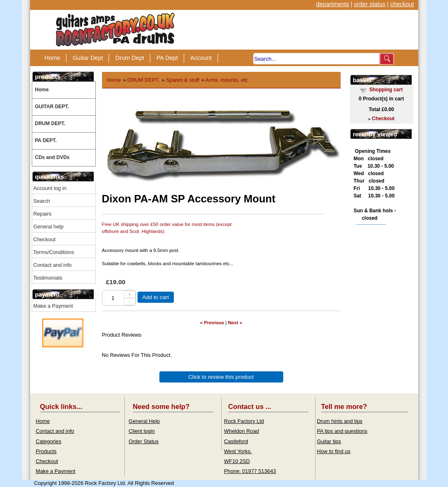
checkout (402, 4)
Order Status (144, 441)
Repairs (43, 214)
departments (332, 4)
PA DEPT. (46, 140)
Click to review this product (221, 377)
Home (52, 58)
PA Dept (167, 58)
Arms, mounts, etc (226, 80)
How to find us (334, 451)
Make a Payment (53, 306)
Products (46, 451)
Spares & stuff (183, 80)
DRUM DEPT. (50, 124)
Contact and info (53, 265)
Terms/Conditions (54, 252)
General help (49, 227)
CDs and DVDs (52, 157)
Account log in (50, 188)
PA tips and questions (342, 431)
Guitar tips (329, 441)
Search (42, 201)
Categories (49, 441)
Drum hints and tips (340, 421)
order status (370, 4)
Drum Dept (130, 58)
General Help (144, 421)
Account (201, 58)
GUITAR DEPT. (52, 107)
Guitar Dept (88, 58)
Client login (142, 431)
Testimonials (48, 278)
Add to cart (156, 297)
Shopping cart (386, 90)
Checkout (45, 239)
